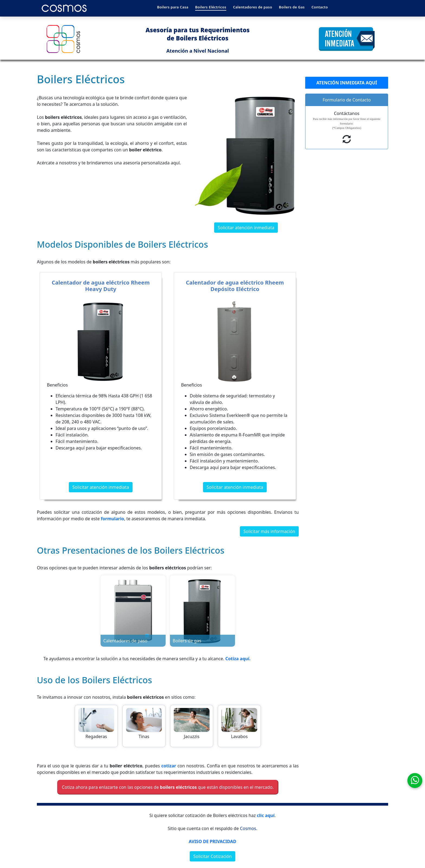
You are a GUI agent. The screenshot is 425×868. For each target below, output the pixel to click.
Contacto (320, 7)
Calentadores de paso (253, 7)
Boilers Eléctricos (211, 7)
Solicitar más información (269, 531)
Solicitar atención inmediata (101, 487)
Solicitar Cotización (212, 856)
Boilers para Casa (173, 7)
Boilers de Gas (292, 7)
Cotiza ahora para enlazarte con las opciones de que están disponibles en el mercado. (168, 787)
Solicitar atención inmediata (246, 228)
